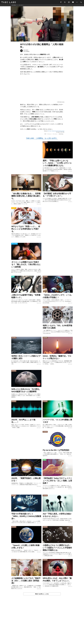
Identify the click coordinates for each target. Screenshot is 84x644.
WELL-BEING (15, 244)
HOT (45, 134)
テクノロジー (55, 134)
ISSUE (45, 460)
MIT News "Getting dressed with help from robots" (56, 131)
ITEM (13, 277)
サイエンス (50, 134)
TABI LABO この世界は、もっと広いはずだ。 (42, 139)
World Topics (61, 134)
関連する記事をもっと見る (42, 594)
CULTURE (45, 143)
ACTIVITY (14, 209)
